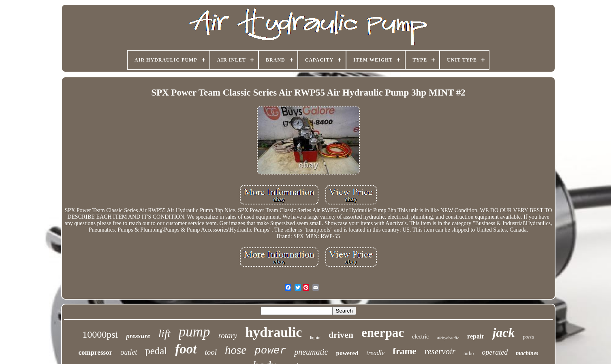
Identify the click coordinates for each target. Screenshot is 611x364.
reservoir (440, 351)
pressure (138, 336)
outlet (129, 352)
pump (194, 332)
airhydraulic (448, 338)
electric (420, 337)
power (270, 351)
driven (341, 335)
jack (503, 332)
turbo (469, 353)
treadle (375, 353)
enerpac (383, 333)
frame (405, 351)
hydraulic (273, 332)
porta (529, 337)
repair (476, 336)
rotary (228, 335)
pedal (156, 351)
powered (347, 353)
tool (211, 352)
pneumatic (311, 352)
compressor (95, 352)
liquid (315, 338)
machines (527, 353)
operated (495, 352)
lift (164, 334)
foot (186, 349)
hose (236, 350)
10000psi (100, 334)
